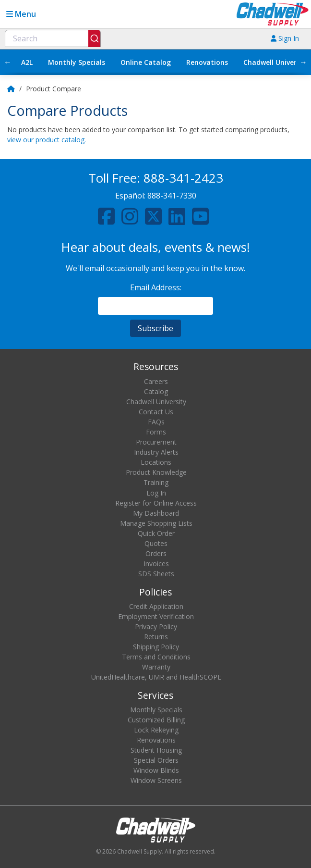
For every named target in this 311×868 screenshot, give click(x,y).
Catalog (156, 391)
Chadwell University (156, 402)
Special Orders (156, 760)
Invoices (156, 564)
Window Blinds (156, 770)
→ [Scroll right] (303, 62)
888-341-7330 (172, 196)
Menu (21, 14)
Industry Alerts (156, 452)
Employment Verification (156, 616)
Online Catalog (146, 62)
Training (156, 482)
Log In (156, 493)
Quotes (156, 543)
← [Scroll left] (8, 62)
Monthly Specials (77, 62)
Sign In (285, 38)
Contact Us (156, 412)
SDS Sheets (156, 574)
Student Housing (156, 750)
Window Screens (156, 780)
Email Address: (156, 287)
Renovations (207, 62)
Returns (156, 637)
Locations (156, 462)
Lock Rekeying (156, 730)
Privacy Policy (156, 626)
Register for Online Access (156, 503)
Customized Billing (156, 720)
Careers (156, 381)
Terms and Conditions (156, 657)
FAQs (156, 422)
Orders (156, 553)
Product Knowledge (156, 472)
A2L (27, 62)
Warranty (156, 667)
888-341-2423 (183, 178)
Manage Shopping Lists (156, 523)
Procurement (156, 442)
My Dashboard (156, 513)
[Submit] (94, 38)
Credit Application (156, 606)
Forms (156, 432)
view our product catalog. (47, 140)
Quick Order (156, 533)
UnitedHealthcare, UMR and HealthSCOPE (156, 677)
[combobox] (53, 38)
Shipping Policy (156, 647)
